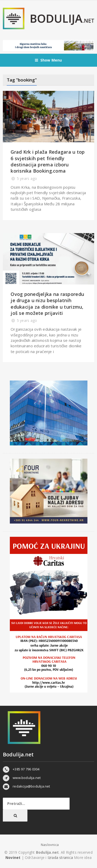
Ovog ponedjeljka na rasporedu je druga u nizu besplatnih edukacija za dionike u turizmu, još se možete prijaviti (47, 304)
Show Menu (48, 60)
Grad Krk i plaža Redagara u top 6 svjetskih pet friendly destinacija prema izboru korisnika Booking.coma (48, 161)
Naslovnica (50, 845)
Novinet (13, 857)
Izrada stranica (61, 857)
